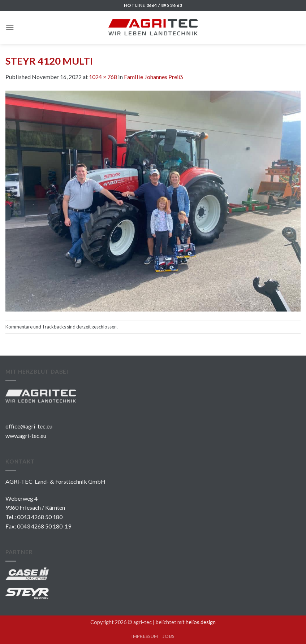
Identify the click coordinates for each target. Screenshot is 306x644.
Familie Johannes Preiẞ (153, 77)
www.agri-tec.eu (26, 436)
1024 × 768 (103, 77)
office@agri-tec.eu (29, 426)
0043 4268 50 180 (40, 517)
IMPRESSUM (145, 636)
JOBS (168, 636)
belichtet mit (186, 622)
